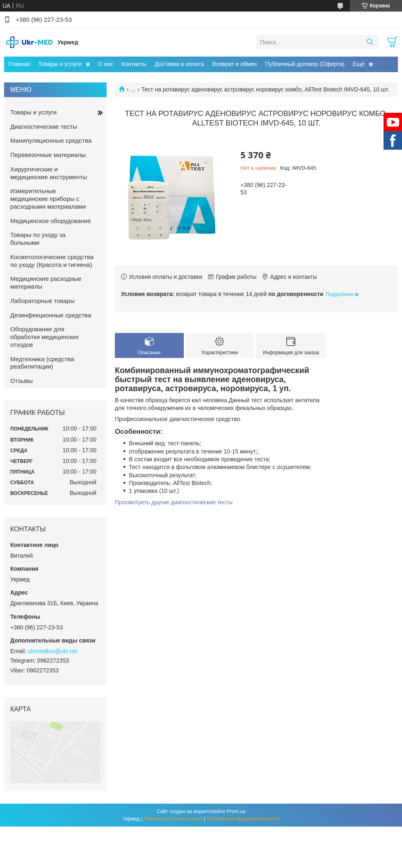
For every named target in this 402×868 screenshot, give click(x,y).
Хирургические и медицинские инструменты (49, 173)
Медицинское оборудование (51, 221)
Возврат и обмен (235, 64)
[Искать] (370, 42)
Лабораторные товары (42, 301)
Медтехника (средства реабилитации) (42, 363)
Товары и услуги (60, 64)
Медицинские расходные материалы (46, 282)
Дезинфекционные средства (51, 315)
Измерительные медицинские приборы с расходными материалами (48, 199)
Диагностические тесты (44, 126)
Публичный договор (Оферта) (305, 64)
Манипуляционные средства (51, 140)
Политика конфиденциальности (243, 819)
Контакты (134, 64)
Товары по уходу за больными (38, 239)
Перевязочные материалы (48, 155)
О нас (106, 64)
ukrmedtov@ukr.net (53, 651)
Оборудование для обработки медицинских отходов (45, 337)
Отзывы (22, 381)
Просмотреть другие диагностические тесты (174, 502)
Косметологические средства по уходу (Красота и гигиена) (52, 261)
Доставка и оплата (179, 64)
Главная (19, 64)
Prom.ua (236, 811)
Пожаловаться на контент (173, 819)
